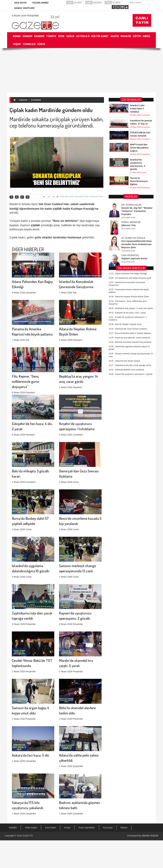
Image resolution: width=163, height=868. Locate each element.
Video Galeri (31, 828)
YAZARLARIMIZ (40, 3)
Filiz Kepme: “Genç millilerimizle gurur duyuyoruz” (26, 336)
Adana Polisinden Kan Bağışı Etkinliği (128, 167)
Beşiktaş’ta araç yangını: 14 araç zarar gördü (131, 201)
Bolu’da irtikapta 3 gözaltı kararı (125, 218)
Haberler (23, 100)
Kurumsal (108, 828)
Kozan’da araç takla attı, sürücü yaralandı (129, 231)
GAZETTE (28, 836)
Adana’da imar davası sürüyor (124, 254)
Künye (67, 828)
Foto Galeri (51, 828)
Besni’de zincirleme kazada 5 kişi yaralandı (130, 235)
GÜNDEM (36, 100)
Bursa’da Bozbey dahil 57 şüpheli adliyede (130, 226)
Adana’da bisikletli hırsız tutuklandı (126, 263)
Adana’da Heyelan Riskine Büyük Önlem (129, 190)
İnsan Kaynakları (87, 828)
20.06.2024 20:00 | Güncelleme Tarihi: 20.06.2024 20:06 (80, 197)
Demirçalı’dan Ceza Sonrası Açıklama (128, 222)
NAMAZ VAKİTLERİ (24, 8)
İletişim (124, 828)
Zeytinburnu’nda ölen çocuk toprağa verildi (130, 258)
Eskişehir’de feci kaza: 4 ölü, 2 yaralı (127, 206)
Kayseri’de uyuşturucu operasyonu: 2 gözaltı (131, 267)
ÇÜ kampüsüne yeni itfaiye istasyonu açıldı (130, 171)
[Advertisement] (64, 70)
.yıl (55, 17)
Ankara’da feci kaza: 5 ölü (31, 720)
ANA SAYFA (20, 3)
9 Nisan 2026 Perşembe (25, 16)
